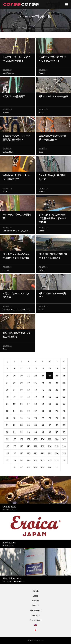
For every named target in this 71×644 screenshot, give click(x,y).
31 (36, 383)
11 (22, 369)
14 (43, 369)
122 (43, 454)
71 (64, 412)
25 (57, 376)
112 (36, 447)
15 (50, 369)
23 (43, 376)
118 (14, 454)
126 (7, 461)
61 (57, 404)
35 (64, 383)
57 (29, 404)
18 (7, 376)
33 (50, 383)
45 (7, 397)
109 (14, 447)
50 (43, 397)
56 (22, 404)
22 (36, 376)
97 (57, 433)
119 (21, 454)
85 (36, 426)
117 (7, 454)
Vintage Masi (8, 153)
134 (64, 461)
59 (43, 404)
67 (36, 412)
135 (14, 468)
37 (14, 390)
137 (29, 468)
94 (36, 433)
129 (29, 461)
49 (36, 397)
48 (29, 397)
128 (21, 461)
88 (57, 426)
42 (50, 390)
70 (57, 412)
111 (29, 447)
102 (29, 440)
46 (14, 397)
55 (14, 404)
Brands (35, 601)
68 (43, 412)
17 (64, 369)
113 (43, 447)
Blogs (35, 596)
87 (50, 426)
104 (43, 440)
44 (64, 390)
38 (22, 390)
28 (14, 383)
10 (14, 369)
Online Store (35, 620)
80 (64, 419)
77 (43, 419)
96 (50, 433)
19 (14, 376)
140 (50, 468)
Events (41, 271)
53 (64, 397)
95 (43, 433)
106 (57, 440)
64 (14, 412)
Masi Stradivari (9, 74)
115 (57, 447)
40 (36, 390)
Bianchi (42, 74)
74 (22, 419)
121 (36, 454)
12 (29, 369)
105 (50, 440)
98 (64, 433)
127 (14, 461)
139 (43, 468)
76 (36, 419)
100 (14, 440)
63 (7, 412)
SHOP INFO (36, 610)
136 (21, 468)
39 (29, 390)
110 (21, 447)
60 (50, 404)
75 (29, 419)
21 (29, 376)
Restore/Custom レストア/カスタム (17, 231)
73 (14, 419)
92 (22, 433)
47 (22, 397)
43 (57, 390)
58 (36, 404)
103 (36, 440)
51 (50, 397)
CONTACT (36, 615)
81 (7, 426)
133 (57, 461)
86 (43, 426)
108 (7, 447)
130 (36, 461)
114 (50, 447)
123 (50, 454)
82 (14, 426)
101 (21, 440)
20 (22, 376)
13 (36, 369)
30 (29, 383)
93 (29, 433)
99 (7, 440)
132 (50, 461)
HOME (35, 591)
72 (7, 419)
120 (29, 454)
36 (7, 390)
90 (7, 433)
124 (57, 454)
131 (43, 461)
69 (50, 412)
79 (57, 419)
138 (36, 468)
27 (7, 383)
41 (43, 390)
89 (64, 426)
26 (64, 376)
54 (7, 404)
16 (57, 369)
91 (14, 433)
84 (29, 426)
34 (57, 383)
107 (64, 440)
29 (22, 383)
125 (64, 454)
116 (64, 447)
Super (41, 113)
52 (57, 397)
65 (22, 412)
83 (22, 426)
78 (50, 419)
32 (43, 383)
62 (64, 404)
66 (29, 412)
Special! (42, 231)
